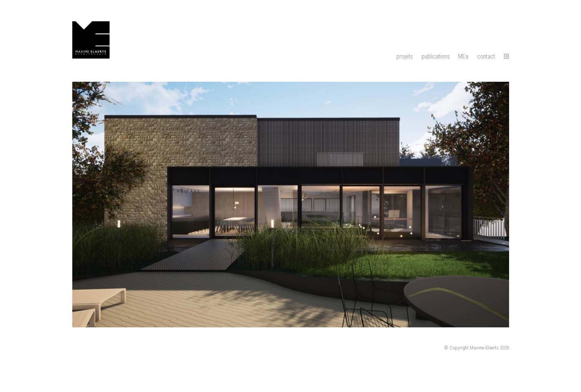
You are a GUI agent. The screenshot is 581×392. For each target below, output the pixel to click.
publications (436, 56)
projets (405, 56)
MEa (463, 56)
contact (486, 56)
